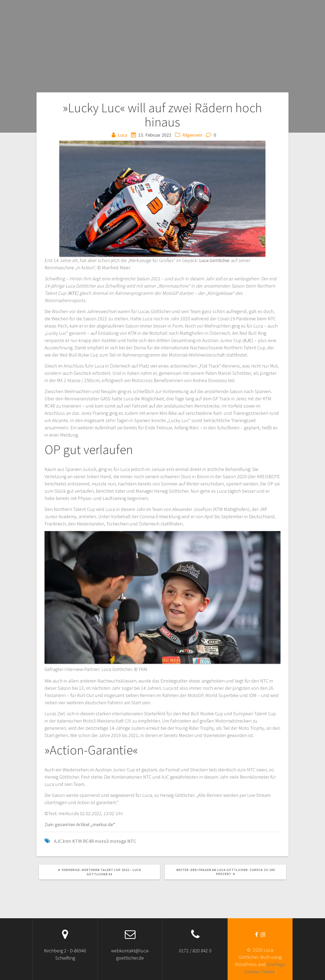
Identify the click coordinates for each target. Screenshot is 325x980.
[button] (162, 199)
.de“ (111, 824)
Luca (123, 135)
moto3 (102, 841)
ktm (67, 841)
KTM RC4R (83, 841)
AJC (248, 340)
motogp (118, 841)
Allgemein (192, 135)
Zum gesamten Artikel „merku (75, 824)
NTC (73, 293)
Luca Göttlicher (214, 260)
